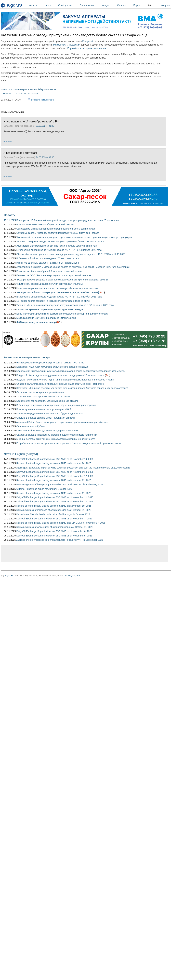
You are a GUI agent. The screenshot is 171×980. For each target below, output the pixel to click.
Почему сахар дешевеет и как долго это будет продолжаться (50, 414)
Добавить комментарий (43, 100)
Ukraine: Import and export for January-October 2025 (44, 489)
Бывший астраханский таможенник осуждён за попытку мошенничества (56, 439)
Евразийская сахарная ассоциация (87, 48)
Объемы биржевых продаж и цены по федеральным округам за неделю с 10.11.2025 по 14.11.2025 (71, 254)
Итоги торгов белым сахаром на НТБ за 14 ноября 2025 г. (48, 263)
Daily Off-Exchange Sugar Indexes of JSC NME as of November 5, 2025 (54, 536)
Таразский (74, 45)
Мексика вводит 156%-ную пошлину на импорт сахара (46, 318)
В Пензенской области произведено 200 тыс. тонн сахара (48, 258)
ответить (8, 142)
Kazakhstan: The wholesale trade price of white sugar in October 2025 (53, 514)
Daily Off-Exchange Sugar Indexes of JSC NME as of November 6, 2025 (54, 531)
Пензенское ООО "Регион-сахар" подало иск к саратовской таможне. (54, 275)
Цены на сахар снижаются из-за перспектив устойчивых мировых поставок (58, 288)
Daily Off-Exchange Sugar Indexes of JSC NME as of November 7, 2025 (54, 519)
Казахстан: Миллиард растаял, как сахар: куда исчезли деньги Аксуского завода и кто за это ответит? (72, 388)
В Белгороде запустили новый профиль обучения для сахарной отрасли (56, 405)
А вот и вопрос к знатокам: (21, 153)
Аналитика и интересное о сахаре (27, 357)
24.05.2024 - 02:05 (45, 157)
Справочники (90, 5)
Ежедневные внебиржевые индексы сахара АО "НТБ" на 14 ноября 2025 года (59, 250)
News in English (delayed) (21, 454)
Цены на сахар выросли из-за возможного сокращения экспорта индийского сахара (62, 314)
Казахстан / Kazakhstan (27, 94)
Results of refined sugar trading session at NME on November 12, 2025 (54, 480)
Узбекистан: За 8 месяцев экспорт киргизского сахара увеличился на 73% (57, 246)
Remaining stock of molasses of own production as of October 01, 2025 (54, 510)
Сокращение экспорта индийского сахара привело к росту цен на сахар (56, 229)
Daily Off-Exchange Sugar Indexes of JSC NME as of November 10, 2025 (55, 502)
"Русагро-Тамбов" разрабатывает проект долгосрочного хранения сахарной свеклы (62, 280)
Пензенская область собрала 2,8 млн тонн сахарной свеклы (49, 271)
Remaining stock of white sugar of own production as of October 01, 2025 (55, 527)
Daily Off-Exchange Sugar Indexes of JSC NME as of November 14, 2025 (55, 459)
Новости (35, 5)
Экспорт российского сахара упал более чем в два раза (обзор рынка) (58, 292)
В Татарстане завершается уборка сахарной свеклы (45, 224)
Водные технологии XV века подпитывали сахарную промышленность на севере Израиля (66, 380)
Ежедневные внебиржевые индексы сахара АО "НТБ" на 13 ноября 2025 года (59, 297)
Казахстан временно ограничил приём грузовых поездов (50, 309)
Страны (124, 5)
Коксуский (88, 41)
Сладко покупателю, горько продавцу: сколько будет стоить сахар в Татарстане (60, 384)
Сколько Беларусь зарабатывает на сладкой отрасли (45, 418)
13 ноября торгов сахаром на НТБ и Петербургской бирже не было (53, 301)
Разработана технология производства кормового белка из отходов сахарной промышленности (69, 443)
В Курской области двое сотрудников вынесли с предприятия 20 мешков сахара (60, 375)
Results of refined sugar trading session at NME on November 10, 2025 (54, 506)
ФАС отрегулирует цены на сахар (36, 322)
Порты (140, 5)
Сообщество (68, 5)
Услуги (106, 6)
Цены (51, 5)
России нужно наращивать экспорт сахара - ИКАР (44, 409)
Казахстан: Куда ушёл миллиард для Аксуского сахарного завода (52, 367)
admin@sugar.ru (73, 576)
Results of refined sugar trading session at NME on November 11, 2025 (54, 493)
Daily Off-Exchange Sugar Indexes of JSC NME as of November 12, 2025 (55, 476)
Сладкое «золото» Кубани (31, 426)
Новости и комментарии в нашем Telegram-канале (28, 89)
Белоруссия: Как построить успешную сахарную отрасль (47, 401)
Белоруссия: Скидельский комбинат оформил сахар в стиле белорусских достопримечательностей (71, 371)
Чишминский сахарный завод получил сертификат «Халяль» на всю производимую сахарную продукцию (74, 237)
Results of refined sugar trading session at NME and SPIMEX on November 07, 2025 (61, 523)
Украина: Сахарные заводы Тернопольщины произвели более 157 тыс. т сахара (60, 242)
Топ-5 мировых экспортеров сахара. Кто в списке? (44, 396)
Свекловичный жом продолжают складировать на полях (47, 431)
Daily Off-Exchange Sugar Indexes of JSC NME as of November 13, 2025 (55, 472)
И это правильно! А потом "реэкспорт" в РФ (31, 121)
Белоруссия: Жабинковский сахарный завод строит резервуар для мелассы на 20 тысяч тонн (68, 220)
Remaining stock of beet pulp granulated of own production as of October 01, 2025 (60, 485)
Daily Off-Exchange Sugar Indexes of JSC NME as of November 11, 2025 (55, 497)
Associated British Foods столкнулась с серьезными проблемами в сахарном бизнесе (63, 422)
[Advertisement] (71, 553)
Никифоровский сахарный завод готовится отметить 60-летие (50, 363)
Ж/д (150, 5)
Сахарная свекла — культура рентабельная (40, 392)
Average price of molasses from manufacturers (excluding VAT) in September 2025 (60, 540)
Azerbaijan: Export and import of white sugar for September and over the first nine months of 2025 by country (73, 468)
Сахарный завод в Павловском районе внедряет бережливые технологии (57, 435)
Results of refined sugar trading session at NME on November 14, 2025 (54, 463)
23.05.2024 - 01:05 (45, 126)
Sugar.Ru (9, 576)
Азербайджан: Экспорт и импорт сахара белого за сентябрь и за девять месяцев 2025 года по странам (73, 267)
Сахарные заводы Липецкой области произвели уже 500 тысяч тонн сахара (58, 233)
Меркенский (60, 45)
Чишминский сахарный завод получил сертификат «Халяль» (50, 284)
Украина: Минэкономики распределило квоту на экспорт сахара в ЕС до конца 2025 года (65, 305)
